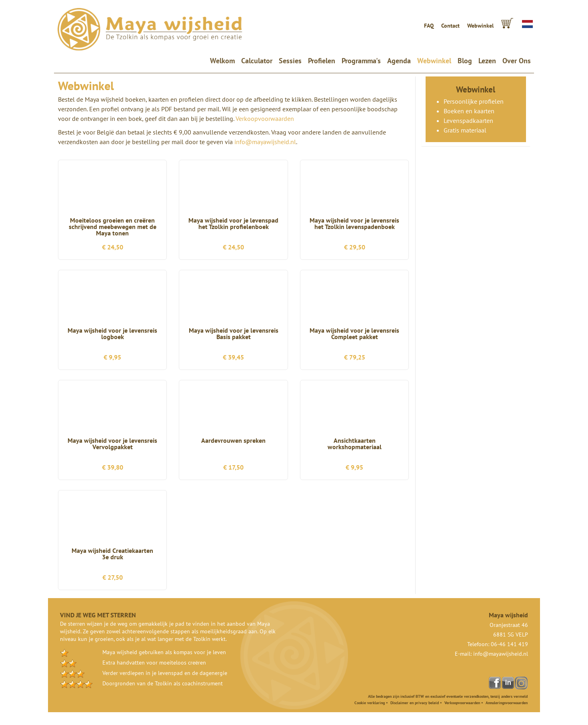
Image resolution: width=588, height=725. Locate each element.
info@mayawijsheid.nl (265, 142)
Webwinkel (480, 26)
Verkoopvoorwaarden (265, 118)
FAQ (429, 26)
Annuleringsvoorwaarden (507, 703)
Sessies (290, 61)
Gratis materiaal (465, 130)
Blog (465, 61)
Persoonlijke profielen (474, 101)
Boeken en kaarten (469, 111)
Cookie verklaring (370, 703)
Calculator (257, 61)
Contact (450, 26)
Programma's (361, 61)
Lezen (487, 61)
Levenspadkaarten (468, 120)
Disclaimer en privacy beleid (415, 703)
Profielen (322, 61)
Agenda (399, 61)
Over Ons (517, 61)
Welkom (224, 60)
